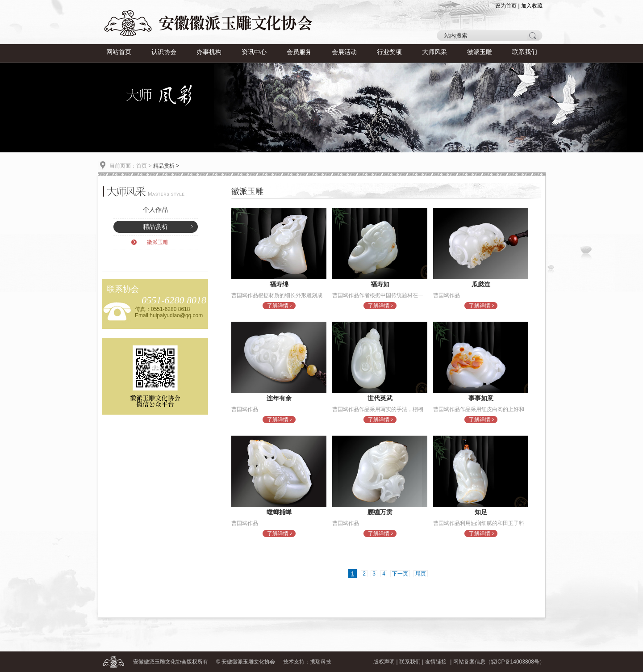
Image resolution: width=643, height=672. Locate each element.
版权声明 (384, 662)
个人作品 (155, 210)
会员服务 (299, 52)
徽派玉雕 (480, 52)
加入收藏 (532, 6)
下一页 (400, 574)
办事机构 (209, 52)
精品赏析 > (166, 166)
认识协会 (164, 52)
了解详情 (278, 306)
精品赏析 (155, 227)
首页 (142, 166)
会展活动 (344, 52)
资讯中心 (254, 52)
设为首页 (506, 6)
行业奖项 (389, 52)
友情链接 (436, 662)
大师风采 (434, 52)
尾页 (421, 574)
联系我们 (525, 52)
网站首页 (119, 52)
